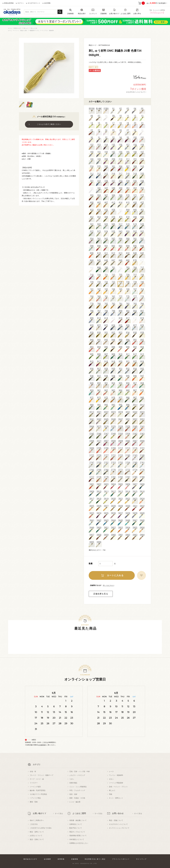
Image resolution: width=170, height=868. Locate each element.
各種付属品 (73, 783)
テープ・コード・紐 (37, 779)
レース (111, 771)
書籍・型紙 (34, 802)
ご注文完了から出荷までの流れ (41, 828)
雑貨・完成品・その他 (77, 798)
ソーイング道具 (35, 787)
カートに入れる (115, 575)
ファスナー (34, 783)
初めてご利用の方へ (37, 820)
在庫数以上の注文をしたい (79, 843)
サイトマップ (141, 859)
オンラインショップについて (119, 828)
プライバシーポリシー (121, 859)
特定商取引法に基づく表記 (95, 859)
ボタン (111, 779)
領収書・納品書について (78, 820)
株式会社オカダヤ (30, 859)
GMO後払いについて (77, 839)
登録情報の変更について (78, 836)
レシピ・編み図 (75, 802)
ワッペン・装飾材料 (116, 775)
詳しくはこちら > (109, 585)
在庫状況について (76, 824)
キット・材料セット (116, 798)
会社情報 (47, 3)
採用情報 (61, 859)
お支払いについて (36, 836)
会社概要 (47, 859)
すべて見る (59, 814)
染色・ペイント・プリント (118, 787)
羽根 (111, 794)
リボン (72, 779)
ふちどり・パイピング (77, 775)
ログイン (21, 3)
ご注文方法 (34, 824)
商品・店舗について (116, 820)
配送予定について (76, 828)
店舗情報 (42, 745)
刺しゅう (112, 790)
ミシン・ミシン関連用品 (78, 787)
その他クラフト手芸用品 (38, 794)
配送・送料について (37, 832)
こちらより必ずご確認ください (49, 124)
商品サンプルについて (77, 832)
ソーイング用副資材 (116, 783)
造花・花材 (73, 794)
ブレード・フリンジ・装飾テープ (41, 775)
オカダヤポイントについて (118, 824)
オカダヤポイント (34, 3)
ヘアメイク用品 (35, 798)
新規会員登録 (9, 3)
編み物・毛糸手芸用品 (38, 790)
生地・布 (33, 771)
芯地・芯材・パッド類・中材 (80, 771)
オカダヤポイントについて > (136, 92)
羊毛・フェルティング (77, 790)
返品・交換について (37, 839)
